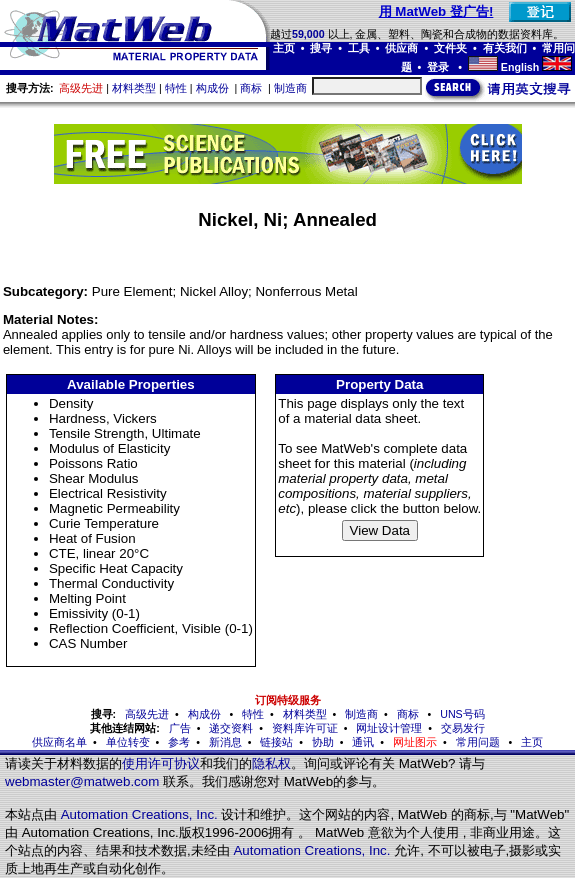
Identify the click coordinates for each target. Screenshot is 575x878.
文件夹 (450, 48)
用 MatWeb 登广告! (436, 11)
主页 (284, 48)
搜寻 (321, 48)
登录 (439, 67)
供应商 (401, 48)
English (520, 67)
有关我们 (505, 48)
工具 (359, 48)
